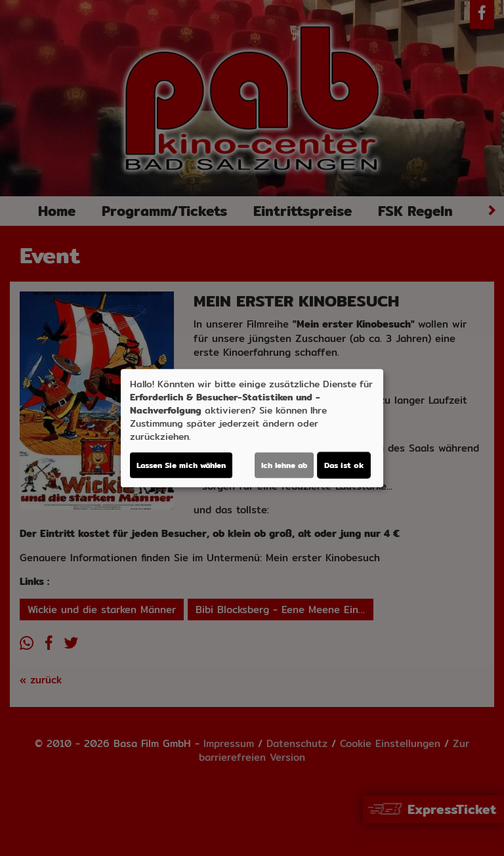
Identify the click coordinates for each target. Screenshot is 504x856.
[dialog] (252, 428)
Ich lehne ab (284, 465)
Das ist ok (344, 465)
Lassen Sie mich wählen (181, 465)
